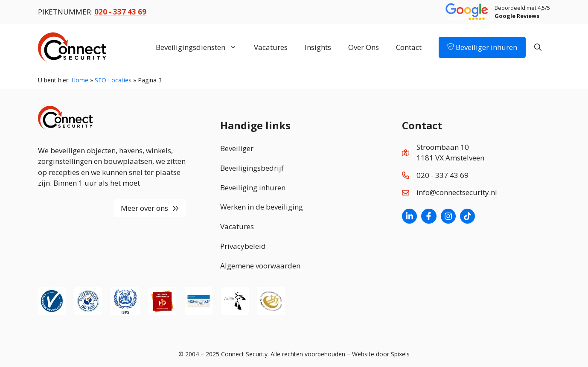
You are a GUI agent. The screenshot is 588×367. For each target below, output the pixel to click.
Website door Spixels (381, 354)
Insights (318, 47)
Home (80, 80)
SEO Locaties (113, 80)
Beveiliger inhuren (482, 47)
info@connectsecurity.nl (457, 192)
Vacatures (271, 47)
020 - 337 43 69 (442, 175)
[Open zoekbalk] (538, 47)
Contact (409, 47)
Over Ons (364, 47)
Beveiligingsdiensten (201, 47)
